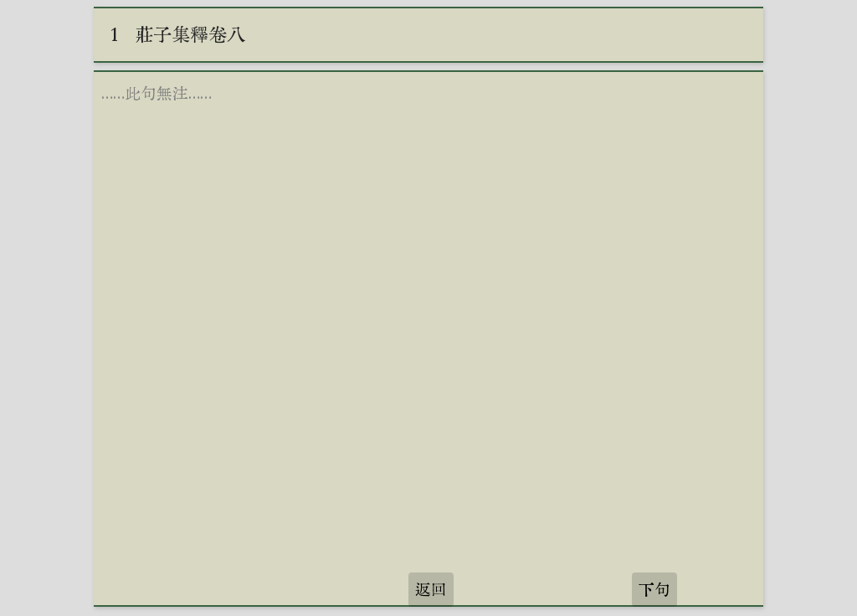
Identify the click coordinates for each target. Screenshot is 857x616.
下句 (654, 589)
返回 (431, 589)
